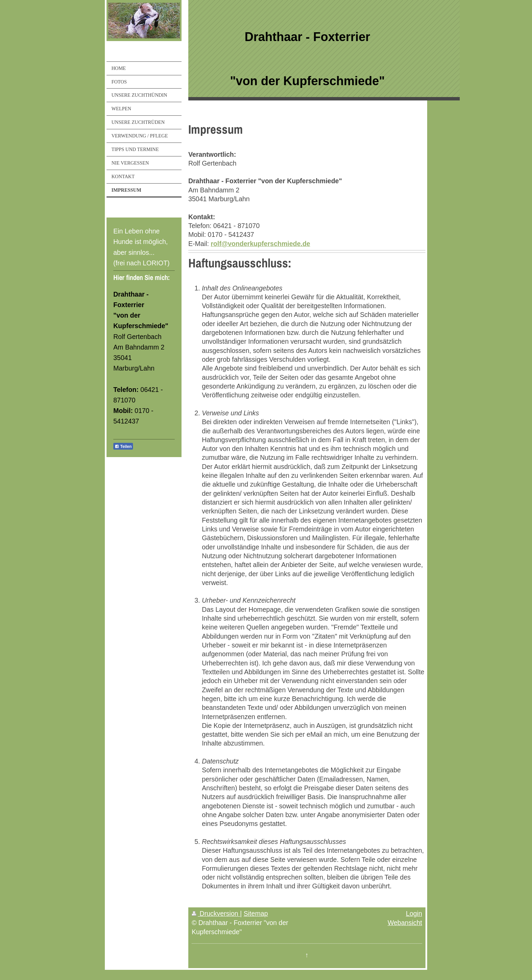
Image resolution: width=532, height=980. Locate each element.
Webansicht (405, 923)
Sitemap (256, 913)
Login (414, 913)
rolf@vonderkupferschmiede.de (260, 244)
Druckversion (216, 913)
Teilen (123, 447)
